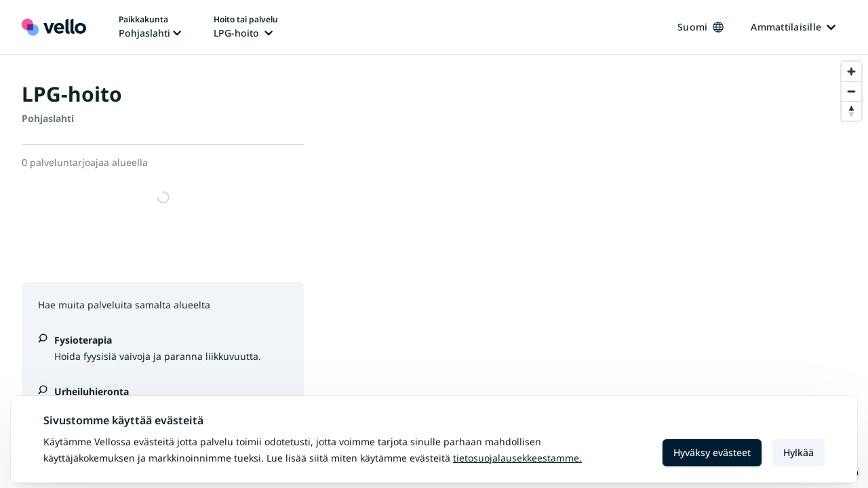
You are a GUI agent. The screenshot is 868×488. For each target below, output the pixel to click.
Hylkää (798, 452)
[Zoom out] (851, 91)
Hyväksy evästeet (712, 452)
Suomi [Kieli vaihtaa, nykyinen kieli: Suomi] (701, 27)
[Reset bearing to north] (851, 111)
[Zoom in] (851, 72)
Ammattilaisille (793, 27)
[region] (597, 271)
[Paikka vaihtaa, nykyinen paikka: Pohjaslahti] (150, 27)
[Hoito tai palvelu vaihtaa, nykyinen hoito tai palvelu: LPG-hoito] (246, 27)
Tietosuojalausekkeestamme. (517, 458)
